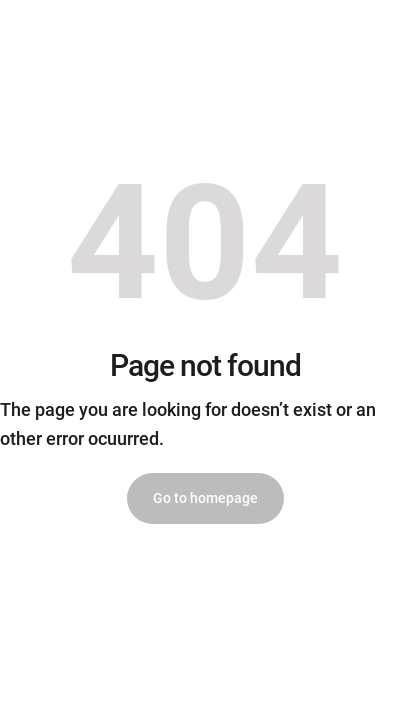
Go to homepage (205, 498)
